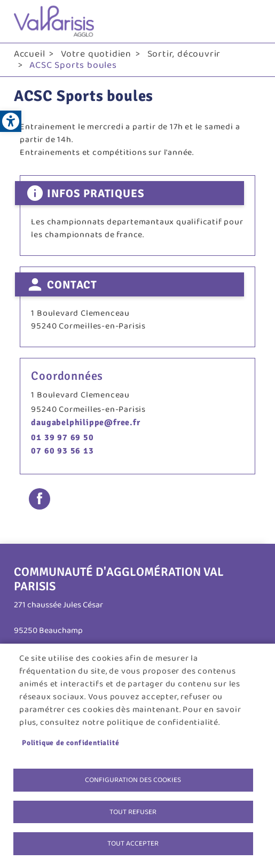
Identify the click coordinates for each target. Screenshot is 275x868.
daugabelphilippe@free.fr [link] (85, 423)
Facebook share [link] (40, 499)
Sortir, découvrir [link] (184, 54)
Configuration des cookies (133, 780)
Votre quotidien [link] (96, 54)
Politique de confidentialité (70, 743)
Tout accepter (133, 843)
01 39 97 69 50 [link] (62, 437)
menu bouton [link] (250, 21)
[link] (11, 121)
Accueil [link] (30, 54)
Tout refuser (133, 812)
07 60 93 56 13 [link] (62, 451)
